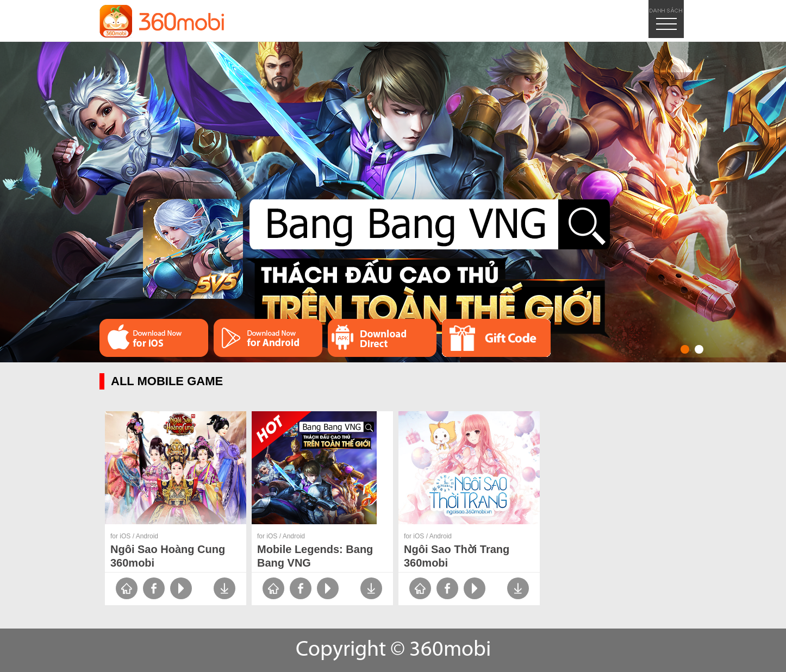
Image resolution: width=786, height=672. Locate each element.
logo (162, 21)
